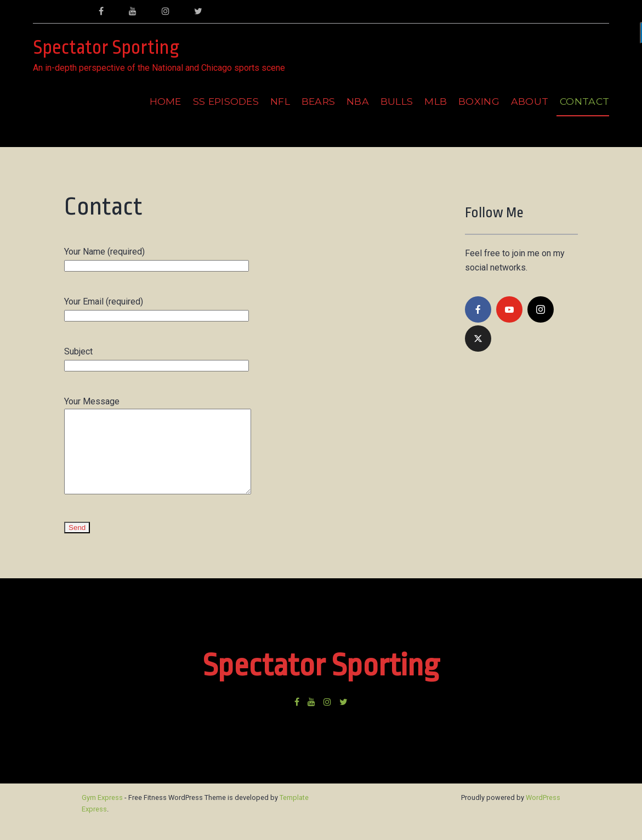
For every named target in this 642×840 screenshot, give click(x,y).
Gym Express (102, 814)
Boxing (479, 101)
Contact (584, 101)
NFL (280, 101)
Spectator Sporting (106, 48)
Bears (319, 101)
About (530, 101)
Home (166, 101)
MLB (436, 101)
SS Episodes (226, 101)
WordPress (543, 814)
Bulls (397, 101)
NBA (358, 101)
